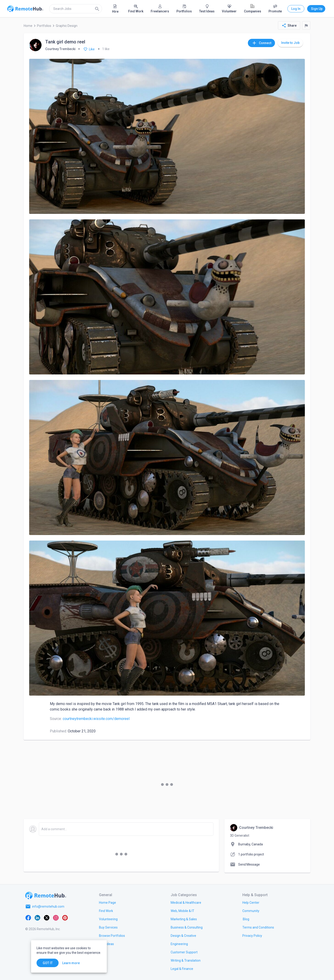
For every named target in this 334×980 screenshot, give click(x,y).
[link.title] (108, 902)
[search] (76, 9)
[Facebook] (28, 918)
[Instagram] (56, 918)
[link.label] (251, 902)
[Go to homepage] (46, 895)
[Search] (97, 9)
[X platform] (47, 918)
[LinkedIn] (37, 918)
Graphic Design (67, 26)
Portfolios (44, 26)
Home (28, 26)
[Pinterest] (65, 918)
